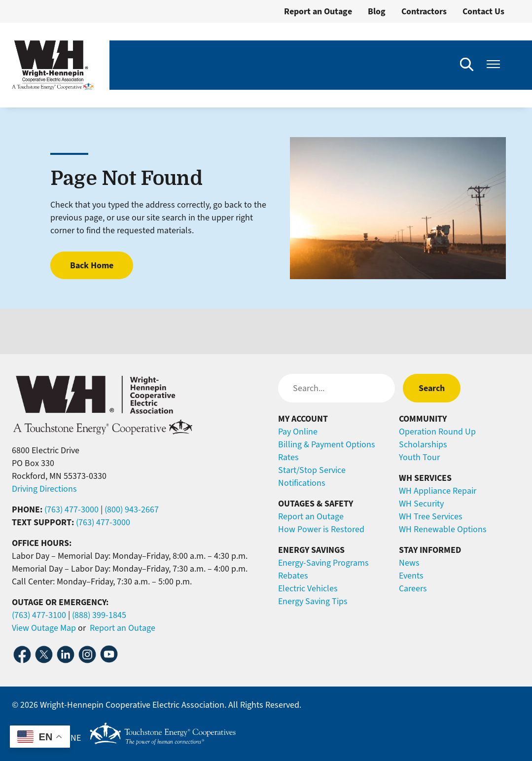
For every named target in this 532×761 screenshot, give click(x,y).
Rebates (293, 576)
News (409, 563)
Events (411, 576)
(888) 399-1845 (99, 615)
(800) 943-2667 (132, 509)
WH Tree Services (431, 516)
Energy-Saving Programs (323, 563)
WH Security (421, 504)
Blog (377, 11)
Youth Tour (419, 457)
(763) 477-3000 (71, 509)
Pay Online (298, 432)
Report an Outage (318, 11)
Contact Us (483, 11)
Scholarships (423, 444)
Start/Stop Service (312, 470)
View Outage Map (44, 628)
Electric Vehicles (308, 588)
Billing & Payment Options (327, 444)
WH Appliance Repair (438, 491)
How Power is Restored (321, 529)
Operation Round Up (437, 432)
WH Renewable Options (443, 529)
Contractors (424, 11)
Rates (288, 457)
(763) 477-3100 (39, 615)
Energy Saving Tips (313, 601)
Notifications (302, 483)
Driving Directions (44, 489)
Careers (413, 588)
